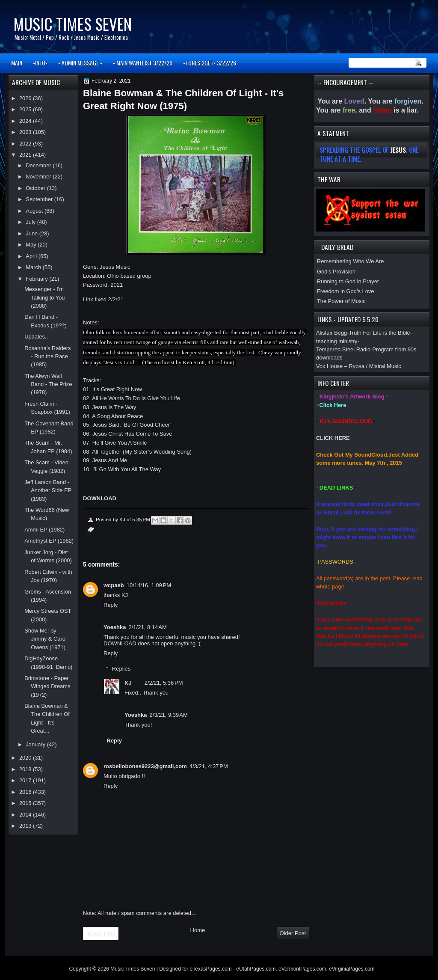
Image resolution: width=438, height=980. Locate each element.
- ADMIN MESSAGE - (80, 63)
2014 (26, 815)
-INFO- (40, 63)
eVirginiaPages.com (352, 969)
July (31, 222)
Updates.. (36, 337)
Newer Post (101, 934)
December (39, 165)
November (39, 177)
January (36, 744)
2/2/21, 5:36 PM (164, 683)
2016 (26, 792)
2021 (26, 155)
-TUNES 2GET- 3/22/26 (210, 63)
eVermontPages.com (302, 969)
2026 (26, 98)
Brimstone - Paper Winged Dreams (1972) (47, 686)
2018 (26, 769)
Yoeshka (115, 627)
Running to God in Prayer (348, 281)
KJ (128, 683)
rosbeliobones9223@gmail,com (145, 766)
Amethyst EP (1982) (49, 541)
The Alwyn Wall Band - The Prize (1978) (48, 384)
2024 (26, 121)
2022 (26, 144)
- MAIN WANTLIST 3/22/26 (143, 63)
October (36, 188)
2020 (26, 758)
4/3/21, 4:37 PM (209, 766)
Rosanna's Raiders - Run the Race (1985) (47, 356)
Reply (111, 605)
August (35, 211)
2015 (26, 803)
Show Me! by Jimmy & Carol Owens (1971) (46, 639)
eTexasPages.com (211, 969)
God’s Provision (336, 272)
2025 (26, 109)
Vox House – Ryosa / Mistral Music (359, 366)
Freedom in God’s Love (345, 291)
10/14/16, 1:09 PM (149, 585)
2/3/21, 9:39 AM (169, 715)
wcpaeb (114, 585)
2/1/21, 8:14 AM (148, 627)
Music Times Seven (73, 24)
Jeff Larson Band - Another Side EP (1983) (48, 490)
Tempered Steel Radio (343, 349)
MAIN (17, 63)
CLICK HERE (333, 438)
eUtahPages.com (256, 969)
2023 (26, 132)
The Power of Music (341, 301)
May (32, 245)
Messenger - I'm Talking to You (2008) (44, 297)
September (40, 199)
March (34, 267)
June (32, 233)
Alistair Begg (331, 333)
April (32, 256)
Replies (121, 669)
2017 (26, 780)
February (37, 279)
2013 (26, 826)
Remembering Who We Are (350, 261)
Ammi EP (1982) (44, 530)
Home (198, 930)
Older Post (293, 933)
